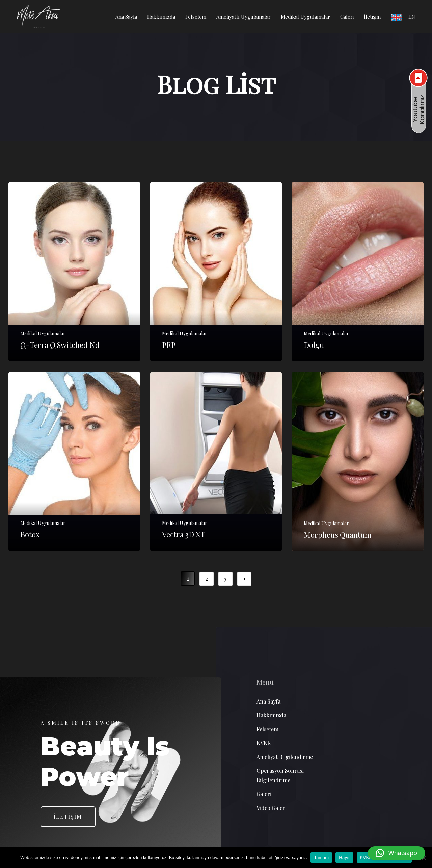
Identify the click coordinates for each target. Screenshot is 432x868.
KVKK (264, 743)
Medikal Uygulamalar (305, 17)
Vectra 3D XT (184, 535)
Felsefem (196, 17)
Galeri (347, 17)
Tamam (321, 857)
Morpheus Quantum (337, 535)
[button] (397, 853)
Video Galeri (272, 808)
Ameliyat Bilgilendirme (285, 757)
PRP (169, 346)
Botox (30, 535)
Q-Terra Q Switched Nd (60, 346)
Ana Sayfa (126, 17)
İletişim (372, 17)
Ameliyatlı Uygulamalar (244, 17)
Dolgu (314, 346)
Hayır (344, 857)
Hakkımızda (161, 17)
